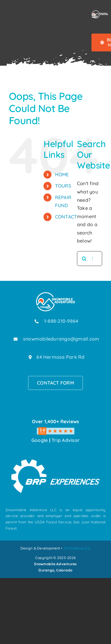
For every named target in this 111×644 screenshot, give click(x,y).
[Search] (84, 259)
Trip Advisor (66, 440)
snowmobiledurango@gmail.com (61, 339)
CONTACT (66, 217)
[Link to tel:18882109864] (37, 321)
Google (40, 440)
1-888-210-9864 (61, 321)
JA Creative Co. (77, 548)
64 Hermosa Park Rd (60, 357)
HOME (62, 174)
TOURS (63, 186)
